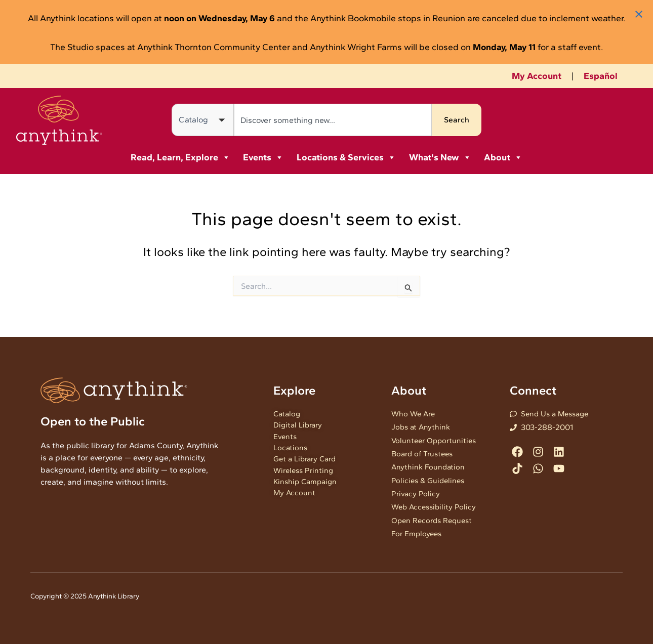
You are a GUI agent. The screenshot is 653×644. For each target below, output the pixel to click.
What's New (440, 157)
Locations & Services (346, 157)
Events (263, 157)
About (503, 157)
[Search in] (203, 120)
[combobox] (333, 120)
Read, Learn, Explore (180, 157)
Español (601, 76)
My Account (537, 76)
